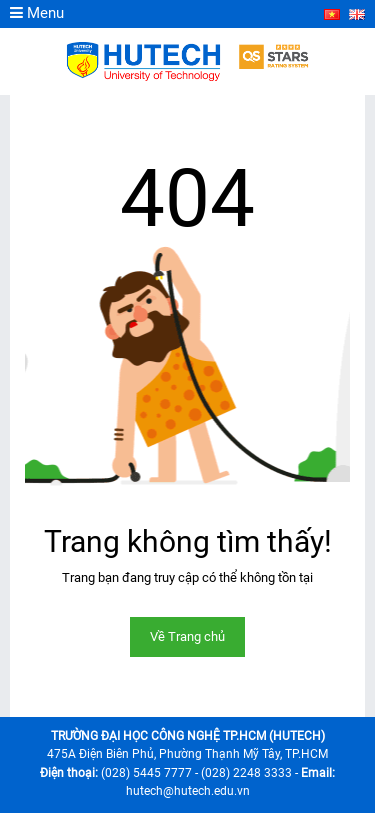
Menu (37, 13)
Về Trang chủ (187, 636)
